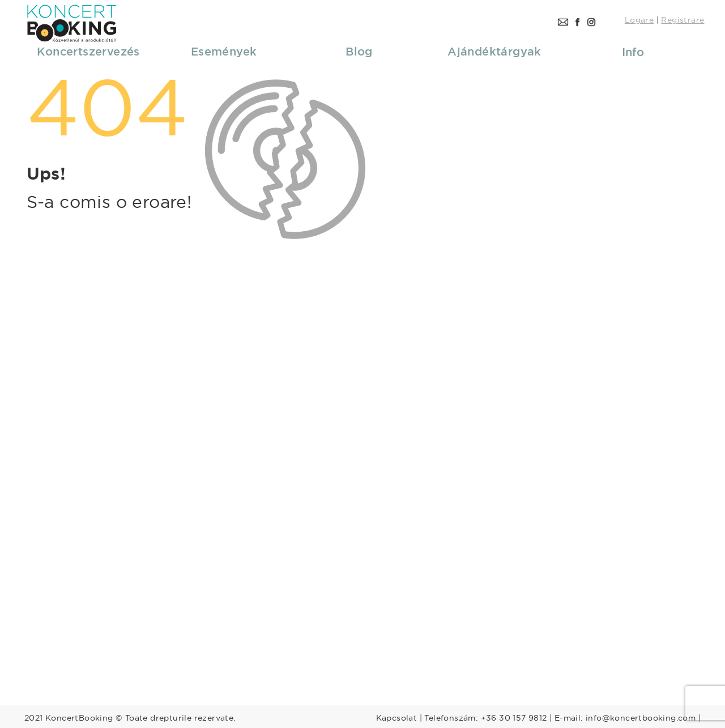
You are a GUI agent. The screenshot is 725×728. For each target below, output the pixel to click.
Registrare (683, 20)
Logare (639, 20)
